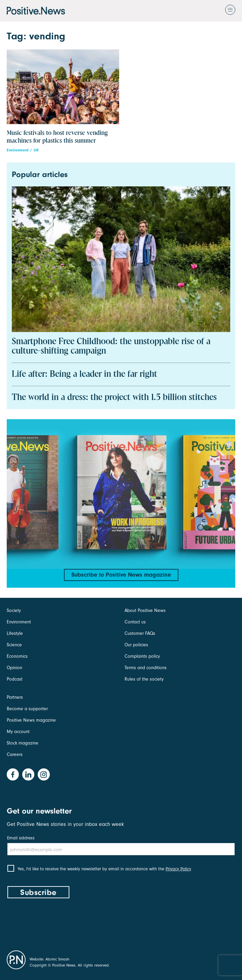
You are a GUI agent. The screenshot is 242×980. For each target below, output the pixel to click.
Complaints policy (142, 656)
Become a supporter (27, 709)
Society (14, 610)
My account (18, 732)
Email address (21, 838)
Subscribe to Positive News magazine (121, 575)
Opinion (14, 668)
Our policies (136, 645)
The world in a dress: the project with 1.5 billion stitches (114, 398)
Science (14, 645)
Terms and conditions (146, 668)
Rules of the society (144, 679)
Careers (15, 754)
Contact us (135, 622)
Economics (17, 656)
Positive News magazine (31, 720)
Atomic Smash (57, 959)
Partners (15, 697)
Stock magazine (23, 743)
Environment (18, 150)
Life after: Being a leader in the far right (84, 374)
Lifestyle (15, 633)
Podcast (15, 679)
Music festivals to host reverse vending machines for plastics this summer (57, 137)
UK (36, 150)
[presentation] (58, 923)
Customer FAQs (140, 633)
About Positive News (145, 610)
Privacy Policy (178, 869)
